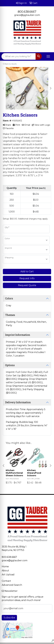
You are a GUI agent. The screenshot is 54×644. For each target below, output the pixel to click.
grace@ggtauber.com (27, 15)
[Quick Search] (19, 56)
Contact (6, 581)
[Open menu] (48, 56)
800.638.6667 (27, 12)
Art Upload (8, 575)
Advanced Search (12, 585)
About (5, 571)
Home (5, 567)
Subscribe (9, 618)
